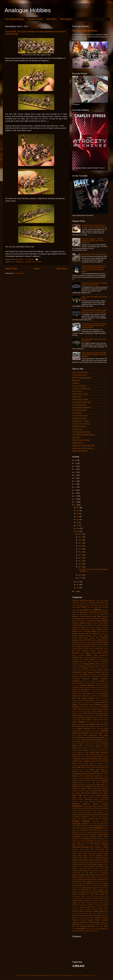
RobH (102, 851)
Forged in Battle (92, 720)
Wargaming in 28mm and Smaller (84, 446)
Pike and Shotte (96, 832)
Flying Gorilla (77, 397)
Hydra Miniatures (77, 752)
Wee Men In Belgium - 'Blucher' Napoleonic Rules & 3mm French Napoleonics (93, 241)
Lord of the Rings (95, 785)
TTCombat (99, 905)
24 (76, 466)
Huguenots (105, 748)
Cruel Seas (76, 685)
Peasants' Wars (85, 826)
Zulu (92, 931)
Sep (78, 516)
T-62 (98, 888)
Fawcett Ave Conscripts (80, 394)
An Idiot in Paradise (101, 621)
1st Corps (80, 610)
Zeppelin (75, 931)
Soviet (91, 873)
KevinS (93, 767)
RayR (92, 843)
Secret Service (81, 866)
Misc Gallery (52, 19)
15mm (13, 262)
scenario (90, 862)
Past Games (92, 824)
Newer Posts (11, 269)
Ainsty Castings (89, 619)
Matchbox (75, 791)
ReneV (92, 847)
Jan (78, 588)
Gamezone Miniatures (97, 729)
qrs (97, 839)
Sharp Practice (99, 869)
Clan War (105, 672)
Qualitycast (102, 839)
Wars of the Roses (102, 924)
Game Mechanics (98, 726)
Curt (81, 687)
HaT (81, 746)
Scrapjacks (100, 864)
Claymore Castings (78, 675)
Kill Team (86, 770)
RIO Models (89, 851)
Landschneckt (89, 776)
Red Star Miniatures (93, 845)
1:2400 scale (91, 603)
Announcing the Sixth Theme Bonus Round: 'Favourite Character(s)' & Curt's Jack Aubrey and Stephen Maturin (94, 269)
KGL (98, 767)
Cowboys (102, 681)
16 (76, 490)
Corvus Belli (86, 681)
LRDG (106, 785)
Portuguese (101, 834)
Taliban (74, 890)
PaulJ (74, 826)
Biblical (101, 640)
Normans (91, 808)
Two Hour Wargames (79, 907)
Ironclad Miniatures (86, 757)
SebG (74, 866)
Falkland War (88, 707)
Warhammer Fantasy (86, 922)
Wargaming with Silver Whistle (83, 448)
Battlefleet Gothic (94, 638)
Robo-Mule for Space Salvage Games (94, 254)
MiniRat (85, 797)
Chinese (100, 670)
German (105, 731)
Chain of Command (86, 666)
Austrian (94, 631)
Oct (78, 514)
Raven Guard (85, 843)
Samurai (105, 858)
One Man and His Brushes (81, 424)
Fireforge (99, 711)
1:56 (87, 605)
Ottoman (105, 819)
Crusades (99, 685)
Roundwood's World (79, 426)
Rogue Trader (82, 854)
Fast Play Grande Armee (95, 709)
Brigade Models (102, 653)
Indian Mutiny (104, 755)
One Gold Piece (93, 817)
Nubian (79, 813)
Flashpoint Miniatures (89, 715)
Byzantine (100, 657)
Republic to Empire (102, 847)
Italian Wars (89, 759)
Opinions (75, 819)
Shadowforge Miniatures (86, 869)
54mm (106, 612)
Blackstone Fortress (89, 647)
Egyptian (91, 700)
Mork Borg (104, 800)
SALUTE (91, 858)
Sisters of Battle (83, 871)
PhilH (95, 830)
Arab (99, 625)
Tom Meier (93, 901)
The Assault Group (84, 892)
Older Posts (62, 269)
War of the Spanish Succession (86, 916)
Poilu (91, 834)
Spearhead (105, 875)
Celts (98, 664)
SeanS (106, 864)
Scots (85, 864)
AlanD (104, 619)
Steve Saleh (82, 884)
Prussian (39, 262)
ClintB (85, 674)
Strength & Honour (88, 886)
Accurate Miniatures (86, 617)
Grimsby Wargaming (79, 405)
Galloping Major (89, 726)
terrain (101, 890)
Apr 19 (81, 552)
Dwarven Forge (97, 696)
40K (91, 612)
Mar (78, 582)
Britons (96, 655)
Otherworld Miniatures (95, 819)
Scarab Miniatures (82, 862)
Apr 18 (81, 555)
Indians (75, 757)
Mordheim (96, 800)
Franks (106, 722)
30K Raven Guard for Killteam (85, 31)
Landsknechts (98, 776)
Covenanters (94, 681)
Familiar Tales (96, 707)
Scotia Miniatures (78, 864)
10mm (79, 607)
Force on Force (100, 718)
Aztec (91, 634)
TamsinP (85, 890)
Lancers (81, 776)
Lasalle (80, 778)
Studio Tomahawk (98, 886)
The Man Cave (77, 429)
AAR (99, 614)
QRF (94, 839)
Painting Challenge (81, 821)
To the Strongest (84, 901)
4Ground (100, 612)
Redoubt (105, 845)
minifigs (80, 797)
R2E (95, 841)
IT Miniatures (76, 759)
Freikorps (85, 724)
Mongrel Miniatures (78, 800)
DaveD (75, 692)
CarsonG (81, 664)
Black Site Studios (99, 644)
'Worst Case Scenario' (87, 601)
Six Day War (92, 871)
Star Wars (80, 879)
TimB (96, 899)
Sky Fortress (99, 871)
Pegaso (92, 826)
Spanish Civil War (79, 875)
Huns (80, 750)
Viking (101, 911)
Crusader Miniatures (87, 685)
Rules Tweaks (66, 19)
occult (106, 813)
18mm (74, 610)
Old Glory (28, 262)
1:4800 (81, 605)
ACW (94, 616)
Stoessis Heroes (97, 884)
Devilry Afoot (77, 694)
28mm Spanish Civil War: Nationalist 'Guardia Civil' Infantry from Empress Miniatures (94, 355)
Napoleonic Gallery (35, 19)
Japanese (88, 761)
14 (76, 496)
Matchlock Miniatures (84, 791)
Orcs (80, 819)
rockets (75, 854)
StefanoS (91, 881)
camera (98, 660)
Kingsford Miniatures (85, 772)
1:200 (85, 603)
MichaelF (95, 793)
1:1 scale (97, 601)
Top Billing (81, 903)
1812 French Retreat (101, 607)
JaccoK (100, 759)
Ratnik (79, 843)
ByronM (94, 657)
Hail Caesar (99, 742)
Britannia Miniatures (78, 655)
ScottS (94, 864)
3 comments (29, 259)
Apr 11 (81, 561)
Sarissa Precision (89, 860)
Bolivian (106, 649)
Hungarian (75, 750)
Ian (84, 752)
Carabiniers (104, 662)
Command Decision (85, 677)
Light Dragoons (82, 785)
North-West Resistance (91, 810)
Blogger (94, 975)
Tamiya (79, 890)
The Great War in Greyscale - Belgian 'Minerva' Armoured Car (94, 284)
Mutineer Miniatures (100, 804)
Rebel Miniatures (78, 845)
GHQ (74, 733)
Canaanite (105, 660)
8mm (78, 614)
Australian (87, 631)
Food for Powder (103, 715)
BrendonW (76, 653)
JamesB (75, 761)
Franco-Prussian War (97, 722)
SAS (96, 860)
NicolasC (75, 808)
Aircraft (96, 619)
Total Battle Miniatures (92, 903)
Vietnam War (89, 911)
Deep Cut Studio (91, 692)
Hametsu (81, 744)
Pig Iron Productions (85, 832)
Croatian (87, 683)
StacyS (74, 879)
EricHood (79, 975)
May (78, 528)
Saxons (75, 862)
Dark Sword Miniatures (102, 689)
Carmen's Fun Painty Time (81, 389)
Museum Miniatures (96, 802)
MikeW (106, 793)
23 (76, 469)
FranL (74, 724)
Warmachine (105, 922)
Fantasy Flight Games (79, 709)
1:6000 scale (101, 605)
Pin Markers (105, 832)
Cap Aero (84, 662)
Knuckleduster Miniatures (80, 774)
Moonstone (89, 800)
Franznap (80, 724)
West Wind (76, 926)
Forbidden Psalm (90, 718)
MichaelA (88, 793)
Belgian (81, 640)
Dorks (81, 696)
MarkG (100, 789)
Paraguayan (105, 821)
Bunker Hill (76, 380)
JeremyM (94, 761)
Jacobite (105, 759)
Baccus (95, 634)
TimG (100, 899)
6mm (74, 614)
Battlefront (104, 638)
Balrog (100, 634)
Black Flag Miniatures (85, 642)
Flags (98, 713)
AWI (87, 634)
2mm (103, 610)
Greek (102, 737)
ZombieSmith (86, 931)
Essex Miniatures (96, 704)
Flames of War (77, 715)
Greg (83, 740)
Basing (95, 636)
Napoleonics (20, 262)
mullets (86, 802)
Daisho (106, 687)
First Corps (80, 713)
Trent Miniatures (83, 905)
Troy (94, 905)
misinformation (98, 797)
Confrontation (104, 677)
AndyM (88, 623)
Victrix (82, 911)
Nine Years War (83, 808)
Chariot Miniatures (78, 670)
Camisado (76, 383)
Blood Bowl (100, 647)
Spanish (105, 873)
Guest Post (84, 742)
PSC (80, 839)
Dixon (89, 694)
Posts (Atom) (19, 273)
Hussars (85, 750)
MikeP (101, 793)
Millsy (80, 795)
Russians (99, 856)
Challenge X (96, 666)
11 (76, 505)
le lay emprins (77, 413)
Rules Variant (77, 856)
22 (76, 472)
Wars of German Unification (88, 924)
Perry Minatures (83, 828)
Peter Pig (84, 830)
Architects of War (78, 627)
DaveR (80, 692)
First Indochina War (90, 713)
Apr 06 (81, 567)
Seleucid (88, 866)
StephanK (97, 881)
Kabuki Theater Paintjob (101, 765)
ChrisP (106, 670)
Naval (85, 806)
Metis (74, 793)
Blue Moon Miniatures (89, 649)
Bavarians (75, 640)
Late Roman (86, 778)
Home (37, 269)
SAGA (86, 858)
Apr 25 (81, 540)
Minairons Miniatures (89, 795)
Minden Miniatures (102, 795)
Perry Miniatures (96, 828)
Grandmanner (93, 735)
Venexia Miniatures (85, 909)
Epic (87, 705)
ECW (81, 700)
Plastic (79, 834)
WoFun (74, 929)
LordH (102, 785)
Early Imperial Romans (85, 698)
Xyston (87, 929)
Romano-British (92, 854)
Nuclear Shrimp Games (90, 813)
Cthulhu (105, 685)
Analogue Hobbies (28, 10)
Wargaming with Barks (80, 451)
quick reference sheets (79, 841)
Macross (83, 787)
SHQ (106, 869)
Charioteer (87, 670)
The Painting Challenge (14, 19)
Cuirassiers (76, 687)
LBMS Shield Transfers (97, 778)
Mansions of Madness (80, 789)
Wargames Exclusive (101, 918)
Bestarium (95, 640)
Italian (83, 759)
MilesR (75, 795)
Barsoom (89, 636)
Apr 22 (81, 546)
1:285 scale (100, 603)
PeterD (90, 830)
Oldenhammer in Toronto (81, 421)
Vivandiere (80, 914)
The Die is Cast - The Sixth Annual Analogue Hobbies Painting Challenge (94, 226)
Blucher (81, 649)
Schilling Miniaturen (98, 862)
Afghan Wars (80, 619)
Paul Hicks (104, 824)
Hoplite (79, 748)
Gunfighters (91, 742)
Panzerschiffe (95, 821)
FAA (82, 707)
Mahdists (89, 787)
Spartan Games (96, 875)
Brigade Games (91, 653)
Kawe (74, 767)
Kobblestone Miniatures (96, 774)
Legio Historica (96, 782)
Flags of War (104, 713)
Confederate (96, 677)
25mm (91, 610)
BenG (90, 640)
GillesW (79, 733)
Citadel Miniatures (88, 672)
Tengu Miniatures (93, 890)
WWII (83, 928)
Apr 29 (81, 534)
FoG (96, 715)
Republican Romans (78, 849)
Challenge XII (76, 668)
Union (93, 907)
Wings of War (99, 926)
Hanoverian (88, 744)
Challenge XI (104, 666)
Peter (78, 830)
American (91, 621)
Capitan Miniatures (94, 662)
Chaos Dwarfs (104, 668)
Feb (78, 585)
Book (106, 651)
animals (84, 625)
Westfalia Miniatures (87, 926)
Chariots (93, 670)
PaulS (78, 826)
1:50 (84, 605)
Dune (91, 696)
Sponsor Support (103, 877)
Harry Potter (96, 744)
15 (76, 493)
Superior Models (77, 888)
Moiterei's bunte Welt (79, 418)
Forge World (81, 720)
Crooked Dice (104, 683)
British (89, 655)
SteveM (89, 883)
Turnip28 (105, 905)
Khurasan (103, 767)
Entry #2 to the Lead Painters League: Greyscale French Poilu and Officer (94, 311)
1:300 (106, 603)
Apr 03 (81, 575)
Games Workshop (84, 729)
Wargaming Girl (78, 443)
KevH (83, 767)
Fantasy (105, 707)
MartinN (106, 789)
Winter (106, 926)
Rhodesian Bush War (78, 851)
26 (76, 460)
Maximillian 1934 (96, 791)
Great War (81, 737)
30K (107, 610)
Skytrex (106, 871)
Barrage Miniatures (79, 636)
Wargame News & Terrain (81, 440)
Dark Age (84, 689)
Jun (78, 525)
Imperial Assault (90, 755)
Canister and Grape (79, 386)
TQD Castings (104, 903)
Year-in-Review (94, 929)
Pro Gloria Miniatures (89, 837)
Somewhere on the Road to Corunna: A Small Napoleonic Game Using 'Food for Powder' (94, 326)
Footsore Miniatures (78, 718)
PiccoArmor (76, 832)
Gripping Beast (98, 740)
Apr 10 (81, 564)
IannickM (92, 752)
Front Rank (80, 726)
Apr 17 (81, 558)
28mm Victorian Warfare (81, 372)
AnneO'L (90, 625)
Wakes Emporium (98, 914)
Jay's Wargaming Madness (81, 408)
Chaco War (76, 666)
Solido (87, 873)
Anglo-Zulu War (77, 625)
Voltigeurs (86, 914)
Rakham (103, 841)
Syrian (94, 888)
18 (76, 484)
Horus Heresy (91, 748)
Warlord (97, 922)
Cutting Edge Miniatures (89, 687)
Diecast (84, 694)
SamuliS (98, 858)
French (92, 724)
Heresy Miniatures (89, 746)
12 (76, 502)
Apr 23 (81, 543)
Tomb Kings (100, 901)
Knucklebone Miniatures (100, 772)
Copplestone (77, 681)
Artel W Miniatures (92, 629)
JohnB (92, 763)
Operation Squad (103, 817)
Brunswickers (104, 655)
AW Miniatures (77, 634)
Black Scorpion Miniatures (85, 644)
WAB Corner (77, 437)
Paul (34, 262)
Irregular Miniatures (98, 757)
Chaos (97, 668)
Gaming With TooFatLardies (82, 402)
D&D (98, 687)
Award (84, 634)
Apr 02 (81, 578)
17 (76, 487)
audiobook (81, 631)
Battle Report (83, 638)
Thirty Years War (101, 894)
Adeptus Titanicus (102, 617)
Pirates (74, 834)
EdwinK (85, 700)
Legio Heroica (87, 782)
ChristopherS (77, 672)
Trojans (90, 905)
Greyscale (89, 740)
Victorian (95, 909)
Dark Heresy (91, 689)
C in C (106, 657)
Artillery (100, 629)
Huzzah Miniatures (103, 750)
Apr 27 (81, 537)
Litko (88, 785)
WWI (78, 929)
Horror (84, 748)
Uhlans (88, 907)
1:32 (74, 605)
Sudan (106, 886)
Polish (95, 834)
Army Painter (82, 629)
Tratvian (75, 905)
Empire (74, 702)
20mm (86, 610)
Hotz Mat (99, 748)
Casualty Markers (89, 664)
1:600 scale (93, 605)
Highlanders (99, 746)
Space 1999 (98, 873)
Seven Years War (96, 866)
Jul (78, 522)
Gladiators (85, 733)
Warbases (99, 916)
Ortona (84, 819)
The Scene (90, 894)
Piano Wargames (103, 830)
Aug (78, 519)
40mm (95, 612)
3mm (87, 612)
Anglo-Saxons (104, 623)
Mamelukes (105, 787)
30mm (74, 612)
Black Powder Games (80, 375)
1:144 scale (79, 603)
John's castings (83, 763)
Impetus (98, 755)
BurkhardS (76, 657)
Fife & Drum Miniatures (84, 711)
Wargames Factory (79, 920)
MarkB (90, 789)
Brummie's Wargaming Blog (82, 378)
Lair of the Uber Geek (80, 410)
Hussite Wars (93, 750)
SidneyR (75, 871)
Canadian (76, 662)
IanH (87, 752)
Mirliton (90, 797)
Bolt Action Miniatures (80, 651)
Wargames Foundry (93, 920)
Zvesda (95, 931)
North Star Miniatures (101, 808)
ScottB (90, 864)
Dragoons (86, 696)
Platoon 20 (85, 834)
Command (75, 677)
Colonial (105, 674)
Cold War (99, 675)
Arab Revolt (104, 625)
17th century (91, 607)
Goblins (91, 733)
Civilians (98, 672)
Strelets (79, 886)
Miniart (74, 797)
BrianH (83, 653)
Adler (74, 619)
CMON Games (92, 675)
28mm (97, 610)
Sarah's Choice (78, 860)
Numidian (101, 813)
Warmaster (76, 924)
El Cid (97, 700)
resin (87, 849)
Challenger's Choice (88, 668)
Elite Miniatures (104, 700)
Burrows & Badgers (85, 657)
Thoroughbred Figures (79, 896)
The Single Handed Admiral (82, 432)
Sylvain (89, 888)
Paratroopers (77, 823)
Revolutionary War (102, 849)
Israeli (106, 757)
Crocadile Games (95, 683)
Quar (107, 839)
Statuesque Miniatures (90, 879)
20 (76, 478)
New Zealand (93, 806)
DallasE (75, 689)
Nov (78, 510)
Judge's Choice (89, 765)
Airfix (100, 619)
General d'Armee (96, 731)
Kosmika (75, 776)
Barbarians (105, 634)
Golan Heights (99, 733)
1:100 (102, 601)
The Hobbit (94, 892)
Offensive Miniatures (88, 815)
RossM (100, 854)
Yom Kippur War (103, 929)
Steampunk (101, 879)
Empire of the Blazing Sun (85, 702)
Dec (78, 508)
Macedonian (76, 787)
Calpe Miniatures (90, 660)
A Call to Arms (92, 614)
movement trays (77, 802)
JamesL (81, 761)
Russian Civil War (89, 856)
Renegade (86, 847)
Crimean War (81, 683)
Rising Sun (96, 851)
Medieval (105, 791)
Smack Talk (76, 873)
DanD (79, 689)
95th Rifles (83, 614)
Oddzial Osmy (77, 815)
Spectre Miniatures (78, 877)
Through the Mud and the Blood (97, 896)
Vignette (96, 911)
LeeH (80, 782)
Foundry (81, 722)
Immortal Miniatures (78, 755)
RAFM (99, 841)
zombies (80, 931)
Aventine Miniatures (102, 631)
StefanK (85, 881)
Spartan (88, 875)
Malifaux (95, 787)
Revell (92, 849)
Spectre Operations (91, 877)
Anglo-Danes (95, 623)
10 (76, 591)
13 (76, 499)
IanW (97, 752)
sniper (82, 873)
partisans (85, 824)
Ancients (75, 623)
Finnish (94, 711)
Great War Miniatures (92, 737)
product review (103, 836)
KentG (79, 767)
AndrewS (82, 623)
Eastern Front (100, 698)
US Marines (99, 907)
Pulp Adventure (87, 839)
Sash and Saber (103, 860)
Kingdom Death (94, 770)
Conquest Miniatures (100, 679)
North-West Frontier (78, 810)
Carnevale (75, 664)
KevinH (88, 767)
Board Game (99, 649)
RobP (106, 851)
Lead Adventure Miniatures (88, 780)
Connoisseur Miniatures (81, 679)
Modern (105, 797)
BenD (86, 640)
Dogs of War (96, 694)
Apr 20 (81, 549)
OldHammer (84, 817)
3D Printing (81, 612)
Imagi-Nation (104, 752)
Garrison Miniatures (86, 731)
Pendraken (98, 825)
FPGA (88, 722)
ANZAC (95, 625)
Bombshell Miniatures (97, 651)
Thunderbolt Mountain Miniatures (82, 899)
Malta (99, 787)
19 (76, 481)
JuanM (81, 765)
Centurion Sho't (104, 664)
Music (106, 802)
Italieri (95, 759)
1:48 (77, 605)
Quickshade (89, 841)
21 (76, 475)
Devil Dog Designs (102, 692)
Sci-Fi (106, 862)
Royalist (105, 854)
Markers (95, 789)
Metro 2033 (80, 793)
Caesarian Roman (78, 660)
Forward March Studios (80, 399)
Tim (92, 899)
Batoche (101, 636)
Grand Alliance (83, 735)
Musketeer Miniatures (81, 804)
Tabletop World (104, 888)
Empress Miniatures (101, 702)
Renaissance (77, 847)
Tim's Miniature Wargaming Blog (83, 435)
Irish (79, 757)
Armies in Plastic (90, 627)
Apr (78, 531)
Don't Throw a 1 (78, 391)
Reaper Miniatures (101, 843)
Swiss (84, 888)
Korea (106, 774)
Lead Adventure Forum (80, 416)
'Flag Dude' (76, 601)
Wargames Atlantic (89, 918)
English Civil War (79, 704)
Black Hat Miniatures (98, 642)
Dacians (102, 687)
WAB (91, 914)
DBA (84, 692)
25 (76, 463)
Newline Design (103, 806)
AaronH (103, 614)
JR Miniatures (99, 763)
